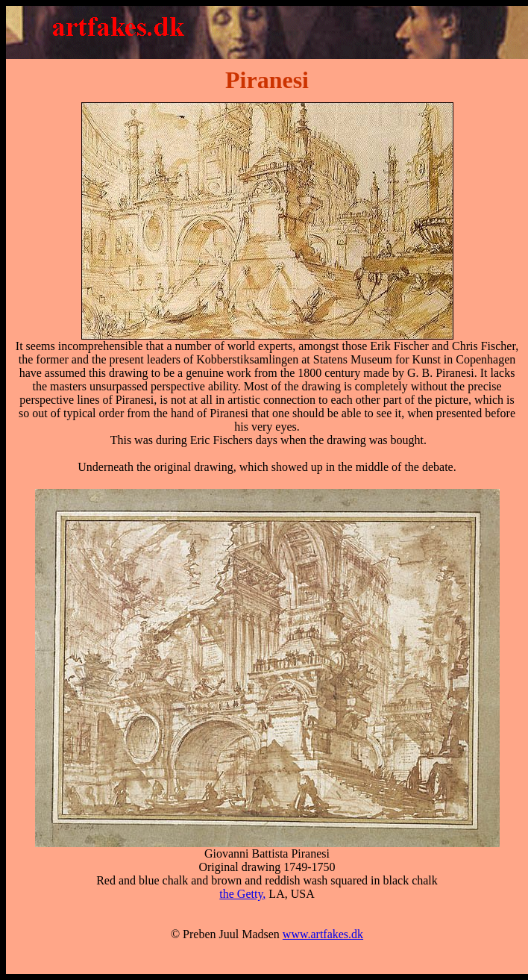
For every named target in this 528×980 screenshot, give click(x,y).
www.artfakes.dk (323, 934)
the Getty (241, 894)
